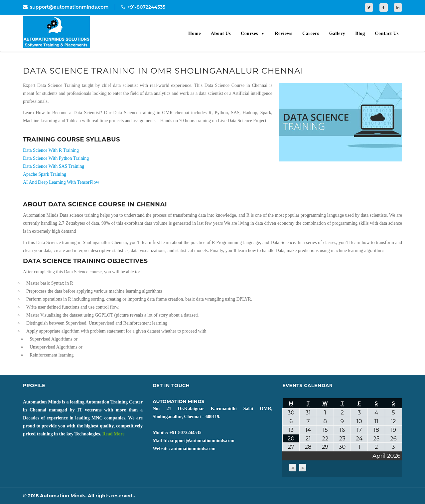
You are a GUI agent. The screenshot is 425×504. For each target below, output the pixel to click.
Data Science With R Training (51, 150)
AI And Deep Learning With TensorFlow (61, 182)
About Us (221, 33)
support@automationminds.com (66, 7)
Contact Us (387, 33)
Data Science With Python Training (56, 158)
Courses (249, 33)
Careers (311, 33)
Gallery (337, 33)
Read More (113, 434)
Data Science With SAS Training (54, 166)
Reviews (283, 33)
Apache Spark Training (45, 174)
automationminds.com (193, 449)
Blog (360, 33)
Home (195, 33)
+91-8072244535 (143, 7)
